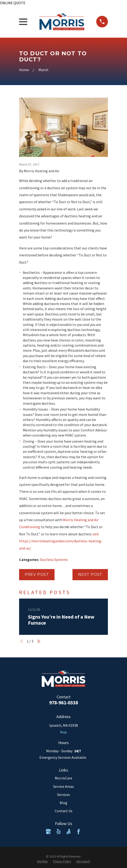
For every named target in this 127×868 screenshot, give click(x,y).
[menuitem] (42, 862)
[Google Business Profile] (48, 832)
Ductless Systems (54, 560)
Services (63, 795)
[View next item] (39, 641)
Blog (63, 803)
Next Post (90, 575)
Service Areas (63, 786)
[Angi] (69, 832)
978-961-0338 (64, 703)
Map (63, 732)
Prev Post (37, 575)
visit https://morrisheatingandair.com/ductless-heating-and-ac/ (61, 541)
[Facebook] (79, 832)
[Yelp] (58, 832)
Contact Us (64, 811)
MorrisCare (63, 778)
